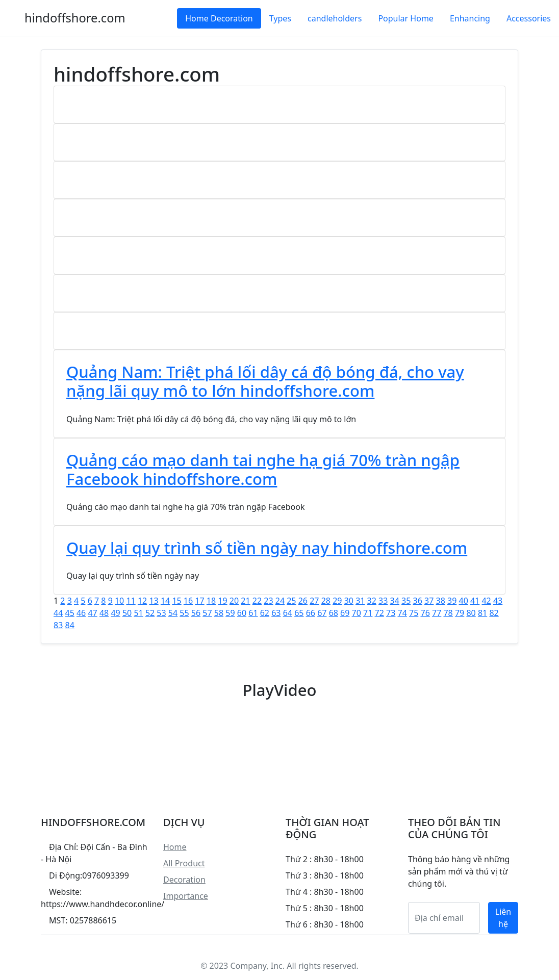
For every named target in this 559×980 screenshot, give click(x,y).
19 (222, 601)
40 (463, 601)
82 (494, 613)
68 (334, 613)
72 (379, 613)
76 (425, 613)
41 (475, 601)
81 (482, 613)
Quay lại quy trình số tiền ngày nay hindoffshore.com (267, 548)
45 (69, 613)
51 (138, 613)
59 (230, 613)
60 (242, 613)
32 (372, 601)
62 (265, 613)
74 (402, 613)
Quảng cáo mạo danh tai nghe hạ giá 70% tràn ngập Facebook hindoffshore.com (263, 469)
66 (311, 613)
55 (184, 613)
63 (276, 613)
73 (391, 613)
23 (268, 601)
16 (188, 601)
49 (115, 613)
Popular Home (405, 18)
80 (471, 613)
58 (219, 613)
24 (280, 601)
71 (368, 613)
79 (460, 613)
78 (448, 613)
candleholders (335, 18)
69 (345, 613)
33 (383, 601)
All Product (184, 863)
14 (165, 601)
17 (199, 601)
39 (452, 601)
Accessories (529, 18)
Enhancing (470, 18)
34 (395, 601)
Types (280, 18)
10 (119, 601)
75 (414, 613)
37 (429, 601)
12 (142, 601)
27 (314, 601)
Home (175, 847)
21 (245, 601)
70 (357, 613)
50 (127, 613)
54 (173, 613)
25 (291, 601)
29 (337, 601)
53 (161, 613)
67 (322, 613)
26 (303, 601)
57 (207, 613)
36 (418, 601)
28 (326, 601)
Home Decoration (219, 18)
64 (288, 613)
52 (150, 613)
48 (104, 613)
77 (437, 613)
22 (257, 601)
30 (349, 601)
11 (131, 601)
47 (92, 613)
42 (486, 601)
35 (406, 601)
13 (154, 601)
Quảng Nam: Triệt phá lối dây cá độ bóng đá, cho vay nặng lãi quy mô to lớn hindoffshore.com (265, 381)
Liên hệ (503, 918)
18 (211, 601)
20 (234, 601)
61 (253, 613)
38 (441, 601)
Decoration (184, 880)
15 (176, 601)
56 (196, 613)
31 (360, 601)
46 (81, 613)
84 (69, 625)
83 (58, 625)
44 (58, 613)
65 (299, 613)
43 (498, 601)
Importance (186, 896)
